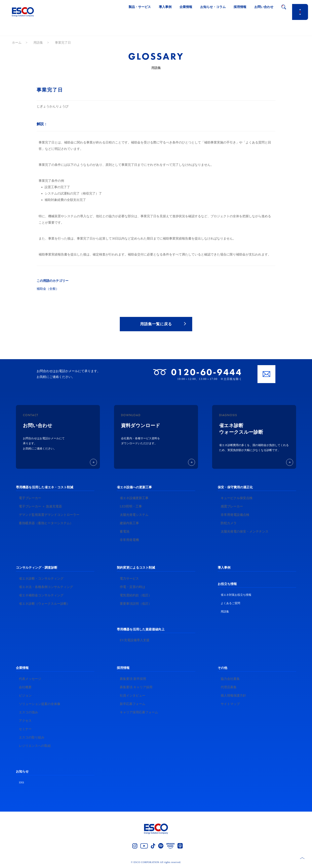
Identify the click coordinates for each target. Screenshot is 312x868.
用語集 (38, 43)
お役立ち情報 (227, 584)
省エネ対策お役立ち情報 (236, 596)
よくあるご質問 (230, 604)
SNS (21, 783)
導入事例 (224, 568)
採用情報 (123, 669)
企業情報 (22, 669)
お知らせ (22, 772)
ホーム (17, 43)
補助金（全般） (48, 289)
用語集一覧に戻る (156, 324)
